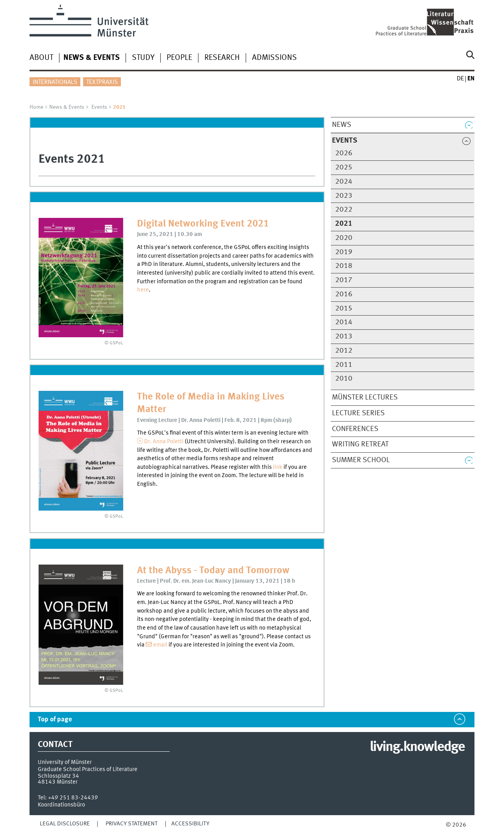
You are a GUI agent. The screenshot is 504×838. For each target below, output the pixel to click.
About (41, 58)
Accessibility (190, 824)
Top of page (55, 720)
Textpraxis (102, 82)
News (342, 125)
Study (143, 58)
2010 (344, 379)
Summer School (361, 460)
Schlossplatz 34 (58, 776)
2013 (344, 336)
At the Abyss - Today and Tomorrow (213, 571)
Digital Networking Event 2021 (203, 224)
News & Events (67, 107)
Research (222, 58)
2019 (344, 252)
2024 (344, 182)
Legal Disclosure (65, 824)
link (278, 467)
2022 (344, 210)
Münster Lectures (365, 398)
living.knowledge (417, 747)
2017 (344, 280)
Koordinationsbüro (61, 805)
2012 (344, 351)
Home (36, 107)
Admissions (274, 58)
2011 (344, 365)
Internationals (55, 82)
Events (99, 107)
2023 (344, 196)
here (143, 290)
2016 (344, 294)
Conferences (355, 429)
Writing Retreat (360, 444)
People (179, 58)
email (161, 645)
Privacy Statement (132, 824)
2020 (344, 238)
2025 (344, 167)
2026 (344, 153)
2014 (344, 322)
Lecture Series (358, 413)
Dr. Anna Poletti (164, 442)
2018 (344, 266)
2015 (344, 308)
